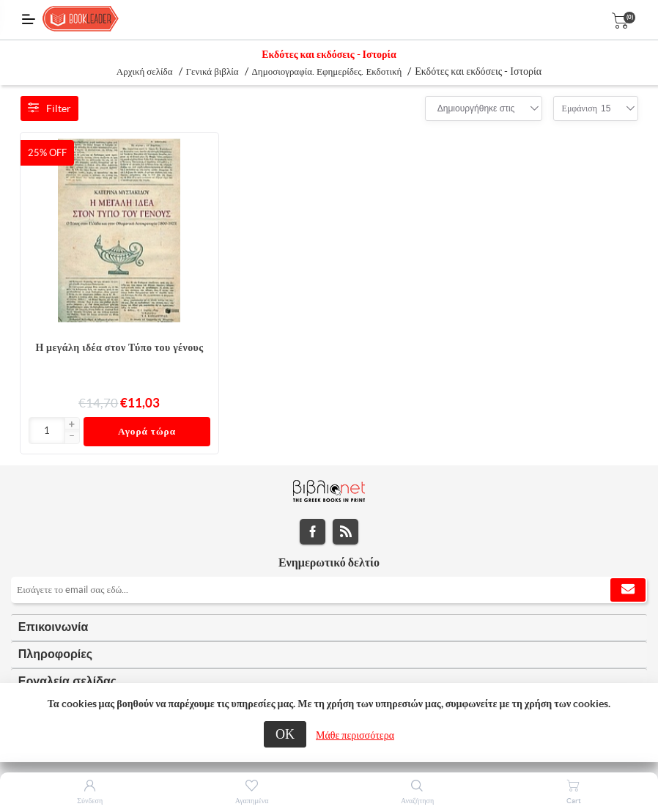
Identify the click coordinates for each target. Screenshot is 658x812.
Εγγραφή (628, 590)
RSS (345, 532)
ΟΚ (285, 734)
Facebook (313, 532)
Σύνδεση (90, 801)
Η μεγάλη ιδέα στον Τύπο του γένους (119, 347)
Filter (49, 108)
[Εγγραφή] (329, 590)
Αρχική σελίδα (145, 71)
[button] (72, 425)
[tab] (329, 628)
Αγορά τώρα (147, 431)
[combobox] (476, 108)
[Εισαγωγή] (47, 431)
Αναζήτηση (417, 801)
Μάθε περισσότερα (355, 735)
